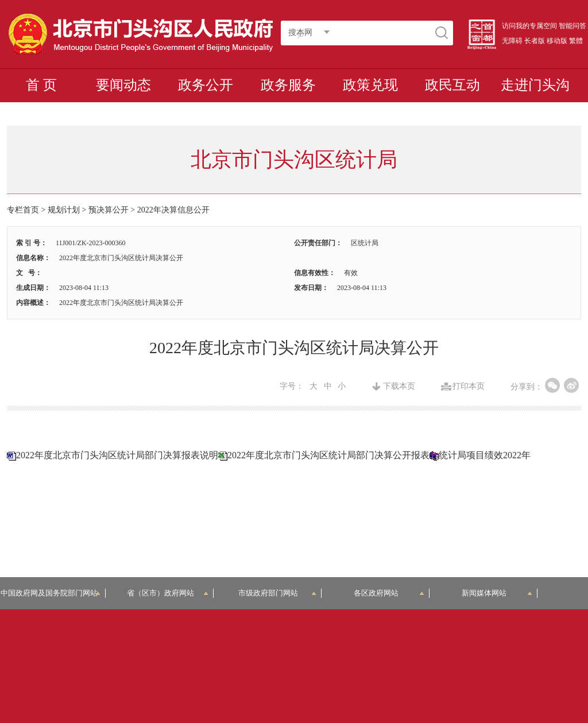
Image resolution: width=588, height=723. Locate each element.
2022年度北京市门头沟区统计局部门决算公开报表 (328, 455)
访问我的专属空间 (529, 26)
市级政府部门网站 (277, 593)
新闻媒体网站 (497, 593)
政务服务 (288, 85)
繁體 (576, 41)
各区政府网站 (389, 593)
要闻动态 (123, 85)
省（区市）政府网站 (168, 593)
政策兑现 (370, 85)
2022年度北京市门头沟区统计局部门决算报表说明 (117, 455)
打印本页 (469, 386)
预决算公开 (109, 210)
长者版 (535, 41)
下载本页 (399, 386)
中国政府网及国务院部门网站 (53, 593)
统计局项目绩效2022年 (485, 455)
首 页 (41, 85)
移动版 (557, 41)
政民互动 (452, 85)
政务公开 (206, 85)
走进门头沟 (535, 85)
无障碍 (512, 41)
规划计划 (64, 210)
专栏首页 (23, 210)
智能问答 (572, 26)
